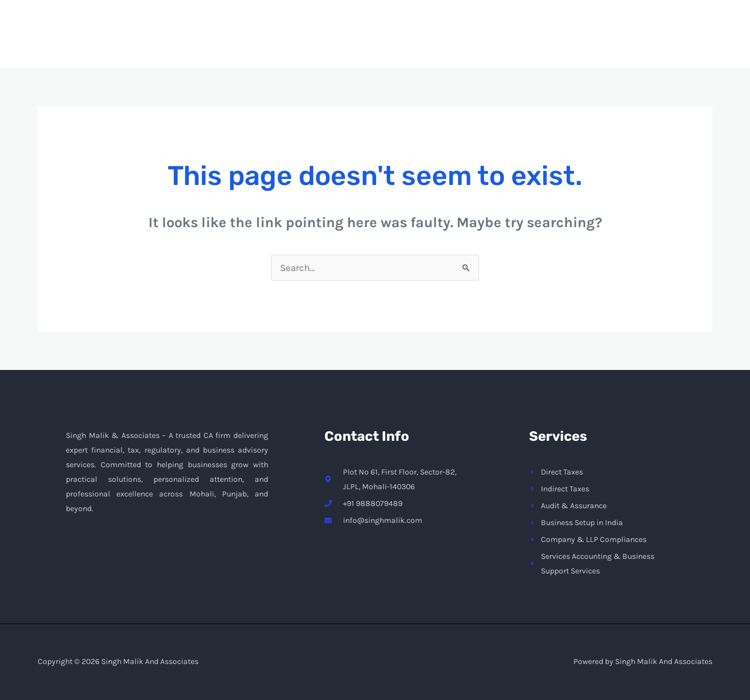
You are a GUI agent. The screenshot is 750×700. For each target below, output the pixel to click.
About (457, 43)
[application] (541, 43)
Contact (592, 43)
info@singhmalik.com (576, 8)
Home (403, 43)
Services (522, 43)
